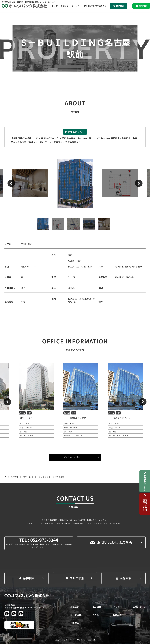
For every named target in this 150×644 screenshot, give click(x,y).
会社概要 (97, 607)
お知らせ (65, 6)
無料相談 (141, 6)
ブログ (116, 607)
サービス (76, 6)
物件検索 (119, 6)
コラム (96, 615)
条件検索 (15, 477)
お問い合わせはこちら (111, 542)
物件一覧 (27, 477)
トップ (55, 6)
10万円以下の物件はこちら (95, 6)
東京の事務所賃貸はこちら (145, 505)
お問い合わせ (139, 607)
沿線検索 (123, 578)
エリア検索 (75, 578)
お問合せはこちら (145, 483)
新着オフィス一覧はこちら (75, 457)
